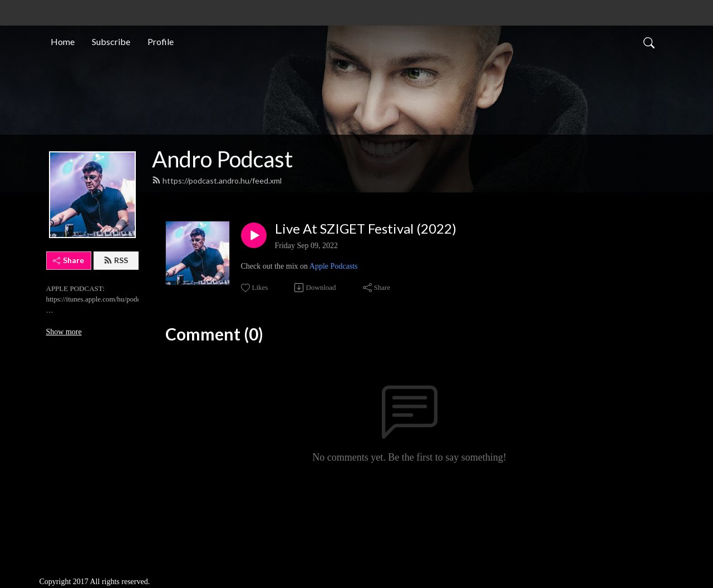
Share (68, 260)
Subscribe (111, 41)
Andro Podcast (222, 159)
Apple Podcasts (334, 266)
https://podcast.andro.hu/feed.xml (217, 181)
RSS (116, 260)
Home (63, 41)
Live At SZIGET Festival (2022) (366, 229)
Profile (161, 41)
